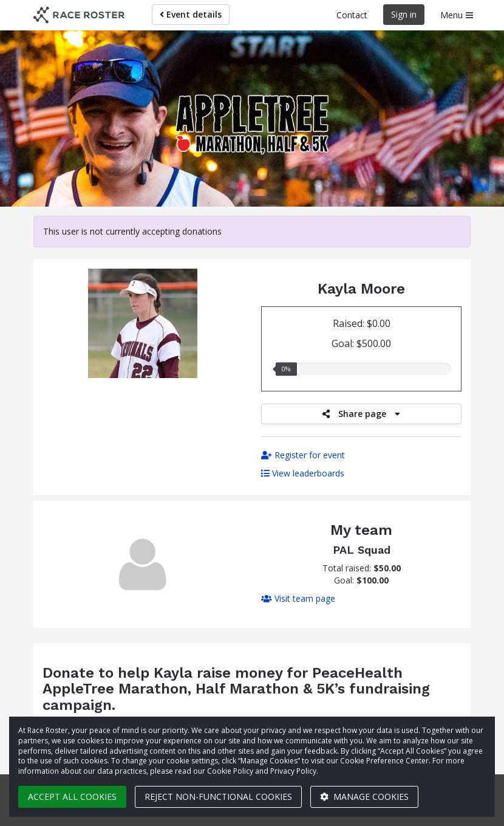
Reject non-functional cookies (218, 797)
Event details (191, 14)
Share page (361, 414)
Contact (352, 15)
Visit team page (298, 598)
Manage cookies (364, 797)
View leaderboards (303, 473)
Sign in (404, 14)
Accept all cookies (72, 797)
